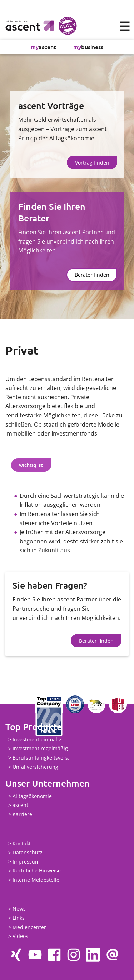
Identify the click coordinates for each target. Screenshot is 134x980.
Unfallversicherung (35, 767)
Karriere (22, 814)
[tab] (31, 465)
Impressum (26, 862)
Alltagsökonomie (32, 796)
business (88, 47)
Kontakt (22, 843)
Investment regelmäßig (40, 749)
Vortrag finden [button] (92, 163)
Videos (20, 936)
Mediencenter (29, 927)
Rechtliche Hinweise (37, 871)
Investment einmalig (37, 739)
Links (19, 918)
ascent (43, 47)
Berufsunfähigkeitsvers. (41, 758)
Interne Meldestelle (36, 880)
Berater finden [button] (92, 275)
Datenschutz (28, 853)
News (19, 909)
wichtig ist (31, 465)
